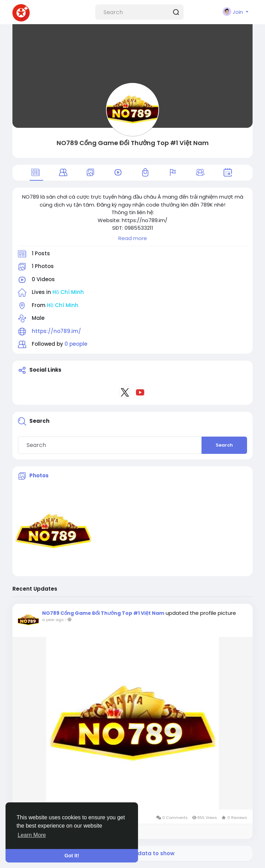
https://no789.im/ (56, 331)
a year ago (53, 620)
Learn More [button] (32, 835)
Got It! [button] (72, 856)
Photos (39, 475)
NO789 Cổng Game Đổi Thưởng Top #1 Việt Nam (133, 143)
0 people (76, 344)
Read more (133, 238)
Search (224, 445)
